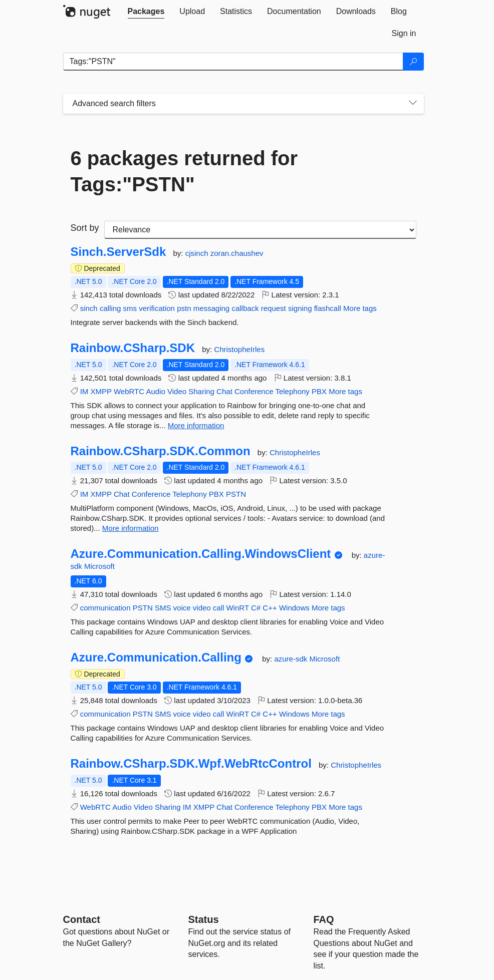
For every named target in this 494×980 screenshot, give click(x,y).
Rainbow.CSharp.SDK (133, 348)
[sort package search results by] (260, 230)
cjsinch (198, 253)
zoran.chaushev (237, 253)
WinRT (238, 608)
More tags (360, 308)
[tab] (146, 12)
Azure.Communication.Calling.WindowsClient (201, 554)
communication (105, 608)
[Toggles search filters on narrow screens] (413, 104)
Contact (82, 919)
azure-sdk (292, 659)
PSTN (236, 494)
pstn (184, 308)
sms (130, 308)
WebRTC (129, 391)
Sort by (85, 228)
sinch (89, 308)
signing (300, 308)
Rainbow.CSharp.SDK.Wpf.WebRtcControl (191, 764)
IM (84, 391)
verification (157, 308)
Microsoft (99, 566)
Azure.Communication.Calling (156, 658)
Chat (224, 391)
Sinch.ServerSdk (118, 252)
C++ (270, 608)
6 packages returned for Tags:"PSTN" (184, 171)
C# (256, 608)
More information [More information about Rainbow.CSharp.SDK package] (196, 425)
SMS (163, 608)
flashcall (328, 308)
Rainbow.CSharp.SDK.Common (161, 451)
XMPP (101, 391)
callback (245, 308)
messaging (212, 308)
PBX (319, 391)
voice (182, 608)
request (274, 308)
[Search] (413, 62)
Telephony (292, 391)
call (219, 608)
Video (177, 391)
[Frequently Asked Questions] (324, 919)
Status (204, 919)
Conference (254, 391)
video (202, 608)
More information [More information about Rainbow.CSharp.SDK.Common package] (131, 528)
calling (110, 308)
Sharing (201, 391)
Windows (294, 608)
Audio (155, 391)
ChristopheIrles (239, 349)
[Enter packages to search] (233, 62)
